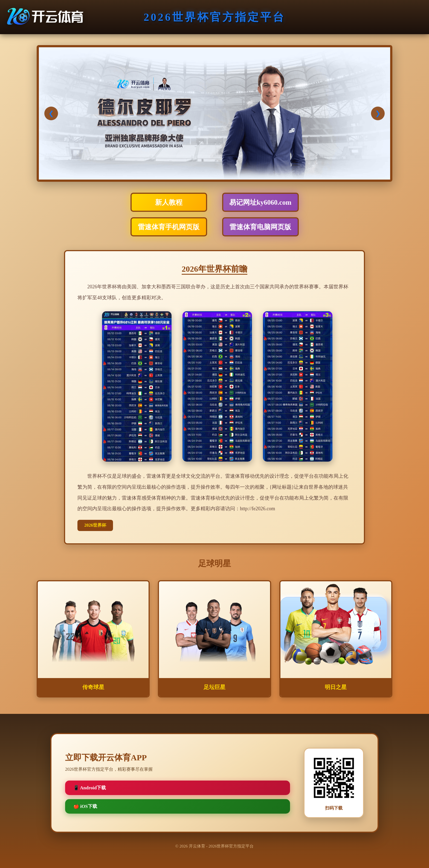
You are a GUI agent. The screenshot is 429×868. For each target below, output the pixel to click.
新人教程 (169, 202)
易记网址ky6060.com (260, 202)
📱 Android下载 (90, 788)
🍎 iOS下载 (85, 806)
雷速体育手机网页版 (169, 227)
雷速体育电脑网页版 (260, 227)
